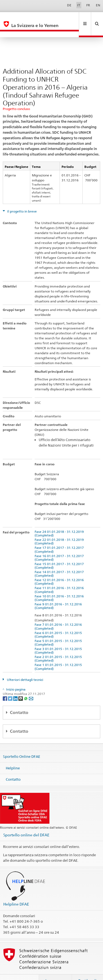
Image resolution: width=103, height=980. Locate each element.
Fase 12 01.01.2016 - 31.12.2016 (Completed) (60, 570)
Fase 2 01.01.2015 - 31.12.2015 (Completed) (59, 647)
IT (79, 5)
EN (98, 5)
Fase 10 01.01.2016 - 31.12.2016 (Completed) (60, 586)
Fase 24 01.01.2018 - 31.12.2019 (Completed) (60, 522)
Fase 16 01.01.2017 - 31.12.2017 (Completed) (60, 546)
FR (88, 5)
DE (69, 5)
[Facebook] (5, 686)
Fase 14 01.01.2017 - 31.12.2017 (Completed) (60, 562)
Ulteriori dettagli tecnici (25, 668)
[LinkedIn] (16, 686)
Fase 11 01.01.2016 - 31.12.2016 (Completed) (60, 578)
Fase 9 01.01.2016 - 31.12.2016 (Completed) (59, 594)
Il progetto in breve (22, 199)
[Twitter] (11, 686)
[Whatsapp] (26, 686)
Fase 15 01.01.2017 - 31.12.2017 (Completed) (60, 554)
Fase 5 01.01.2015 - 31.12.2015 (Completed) (59, 631)
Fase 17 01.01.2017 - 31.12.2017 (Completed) (60, 538)
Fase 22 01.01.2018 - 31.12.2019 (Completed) (60, 530)
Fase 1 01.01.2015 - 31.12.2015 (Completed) (59, 655)
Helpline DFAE (16, 892)
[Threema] (21, 686)
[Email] (31, 686)
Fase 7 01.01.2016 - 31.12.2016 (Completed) (59, 614)
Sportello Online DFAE (22, 745)
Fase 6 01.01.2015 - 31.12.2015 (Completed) (59, 623)
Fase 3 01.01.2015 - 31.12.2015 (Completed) (59, 639)
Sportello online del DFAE (26, 823)
